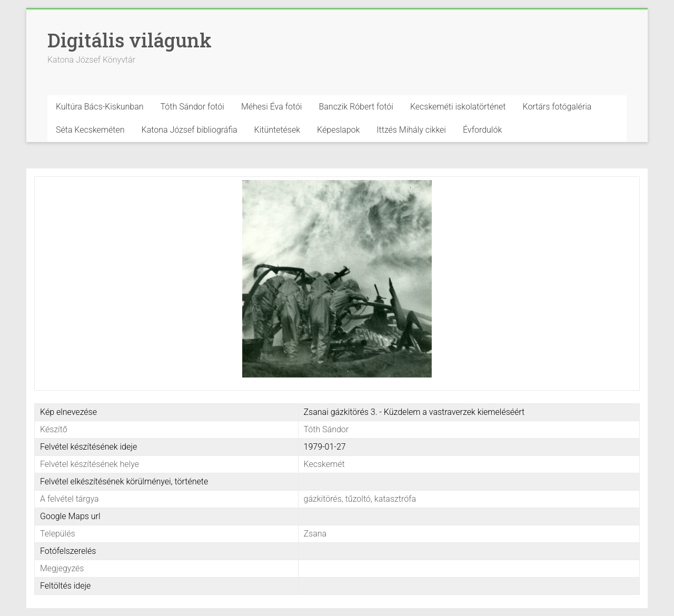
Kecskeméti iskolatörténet (458, 107)
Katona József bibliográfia (190, 130)
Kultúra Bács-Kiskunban (100, 107)
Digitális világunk (130, 40)
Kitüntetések (277, 130)
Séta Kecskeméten (90, 130)
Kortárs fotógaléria (557, 107)
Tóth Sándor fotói (192, 107)
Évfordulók (482, 130)
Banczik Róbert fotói (356, 107)
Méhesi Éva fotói (272, 107)
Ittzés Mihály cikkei (411, 130)
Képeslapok (338, 130)
